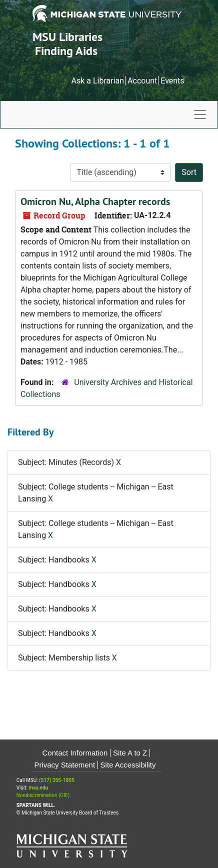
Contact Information (75, 753)
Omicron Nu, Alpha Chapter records (95, 201)
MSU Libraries (67, 37)
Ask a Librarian (97, 81)
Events (172, 81)
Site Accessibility (128, 765)
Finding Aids (66, 51)
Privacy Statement (64, 765)
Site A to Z (130, 753)
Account (142, 81)
